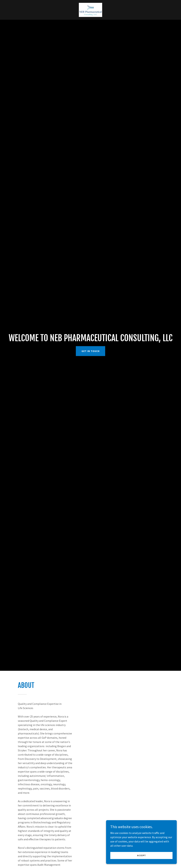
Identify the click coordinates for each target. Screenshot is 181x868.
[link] (90, 10)
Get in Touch (90, 351)
